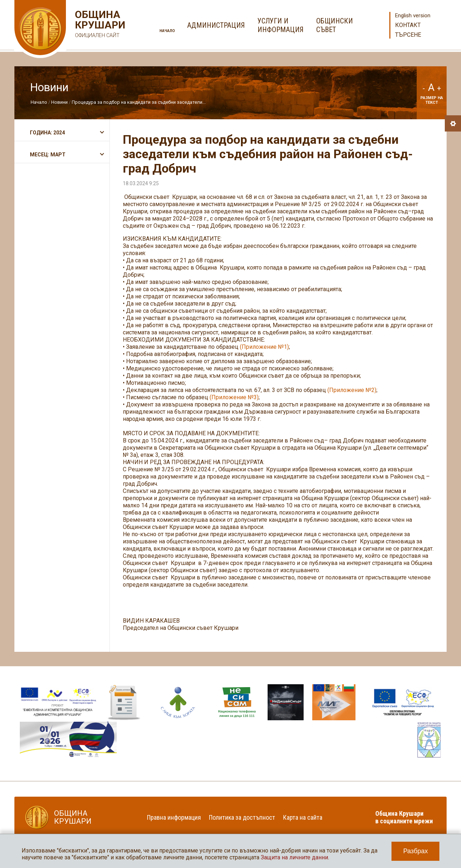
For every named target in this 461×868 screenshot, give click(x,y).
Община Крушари (99, 25)
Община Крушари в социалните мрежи (404, 817)
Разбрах (415, 851)
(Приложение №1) (264, 347)
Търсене (408, 35)
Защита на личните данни (294, 857)
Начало (167, 31)
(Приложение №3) (234, 397)
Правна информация (174, 817)
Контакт (408, 25)
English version (413, 15)
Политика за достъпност (242, 817)
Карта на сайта (303, 817)
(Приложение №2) (352, 390)
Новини (59, 102)
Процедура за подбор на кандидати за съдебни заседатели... (139, 102)
